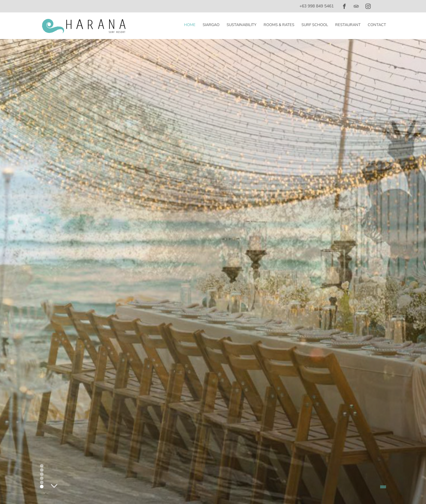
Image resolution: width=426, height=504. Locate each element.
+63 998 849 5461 (317, 6)
